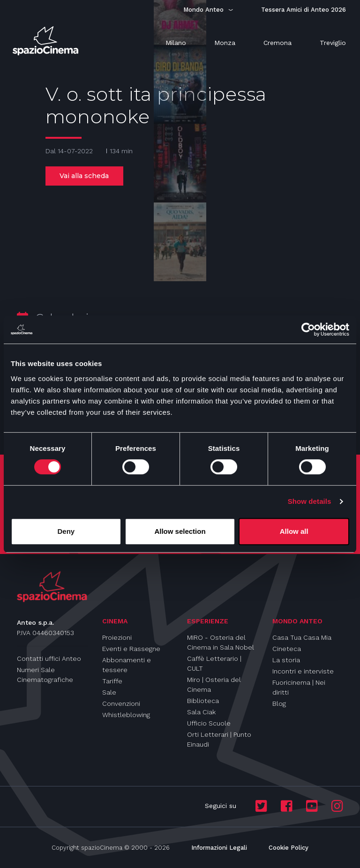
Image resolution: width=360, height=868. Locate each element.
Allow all (294, 531)
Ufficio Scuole (209, 723)
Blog (279, 703)
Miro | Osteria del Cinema (214, 685)
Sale (109, 692)
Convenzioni (121, 703)
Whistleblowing (126, 715)
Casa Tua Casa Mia (302, 637)
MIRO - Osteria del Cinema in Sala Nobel (221, 642)
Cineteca (287, 649)
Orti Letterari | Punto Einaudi (219, 739)
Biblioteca (203, 701)
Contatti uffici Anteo (49, 658)
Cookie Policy (289, 848)
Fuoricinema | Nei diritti (299, 687)
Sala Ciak (201, 712)
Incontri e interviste (303, 671)
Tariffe (112, 681)
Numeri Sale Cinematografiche (45, 675)
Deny (66, 531)
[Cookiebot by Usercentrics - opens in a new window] (308, 329)
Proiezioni (117, 637)
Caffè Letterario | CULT (214, 663)
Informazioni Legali (219, 848)
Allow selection (180, 531)
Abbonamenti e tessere (127, 665)
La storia (286, 660)
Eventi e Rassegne (131, 649)
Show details (310, 501)
